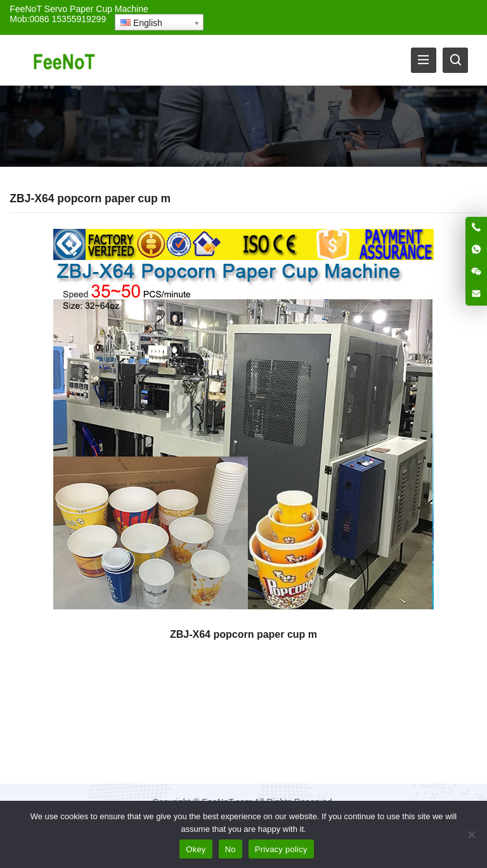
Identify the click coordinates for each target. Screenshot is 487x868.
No (231, 849)
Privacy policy (281, 849)
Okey (196, 849)
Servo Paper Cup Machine (96, 9)
